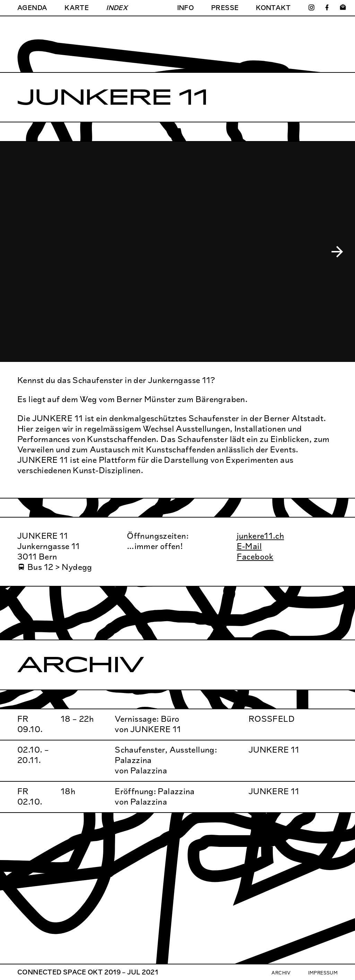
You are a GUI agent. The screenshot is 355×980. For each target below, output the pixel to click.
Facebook (255, 557)
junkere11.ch (261, 536)
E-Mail (249, 546)
